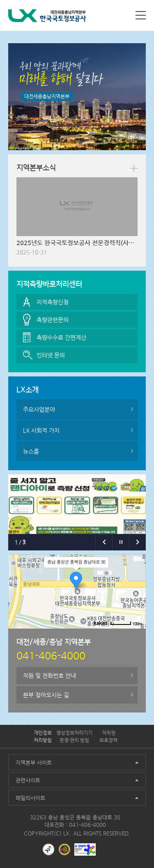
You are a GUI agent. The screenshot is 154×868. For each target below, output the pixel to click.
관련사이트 (28, 780)
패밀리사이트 (30, 798)
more (134, 168)
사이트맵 (141, 15)
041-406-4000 (87, 825)
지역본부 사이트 (34, 762)
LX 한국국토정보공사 (47, 17)
